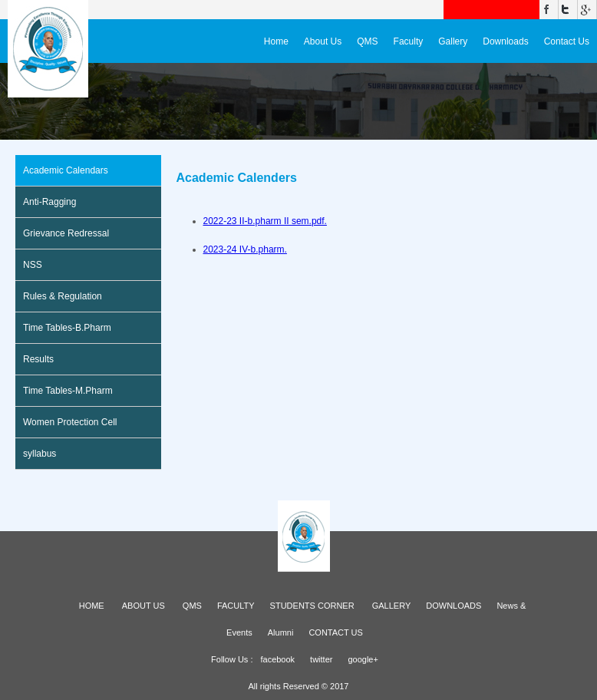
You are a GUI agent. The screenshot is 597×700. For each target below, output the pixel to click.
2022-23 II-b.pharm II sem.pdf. (265, 221)
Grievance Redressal (66, 233)
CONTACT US (336, 632)
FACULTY (236, 606)
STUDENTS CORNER (312, 606)
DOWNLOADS (454, 606)
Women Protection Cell (70, 422)
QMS (367, 41)
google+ (363, 659)
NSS (33, 265)
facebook (277, 659)
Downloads (505, 41)
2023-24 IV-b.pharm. (245, 249)
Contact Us (567, 41)
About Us (323, 41)
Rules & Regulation (63, 296)
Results (38, 359)
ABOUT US (143, 606)
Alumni (281, 632)
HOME (92, 606)
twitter (321, 659)
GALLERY (392, 606)
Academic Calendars (66, 170)
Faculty (409, 41)
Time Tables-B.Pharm (67, 328)
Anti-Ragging (49, 202)
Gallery (453, 41)
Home (276, 41)
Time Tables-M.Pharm (68, 391)
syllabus (40, 454)
